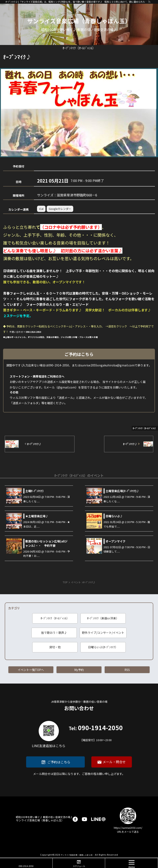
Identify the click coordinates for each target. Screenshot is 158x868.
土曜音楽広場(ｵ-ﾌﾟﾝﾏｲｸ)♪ (122, 491)
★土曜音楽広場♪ (37, 516)
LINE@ (98, 819)
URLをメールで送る (128, 832)
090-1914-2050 (96, 733)
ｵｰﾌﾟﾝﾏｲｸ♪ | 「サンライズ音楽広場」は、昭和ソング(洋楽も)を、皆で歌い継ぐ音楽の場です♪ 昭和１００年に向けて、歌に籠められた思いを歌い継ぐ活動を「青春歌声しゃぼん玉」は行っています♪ (77, 2)
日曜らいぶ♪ (114, 516)
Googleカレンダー (60, 209)
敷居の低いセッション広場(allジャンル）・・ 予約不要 (46, 543)
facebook (75, 819)
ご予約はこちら (59, 762)
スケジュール (79, 866)
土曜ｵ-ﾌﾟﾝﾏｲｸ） (35, 491)
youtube (84, 819)
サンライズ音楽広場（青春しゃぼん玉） (79, 21)
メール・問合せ (114, 762)
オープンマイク (116, 541)
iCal (41, 209)
